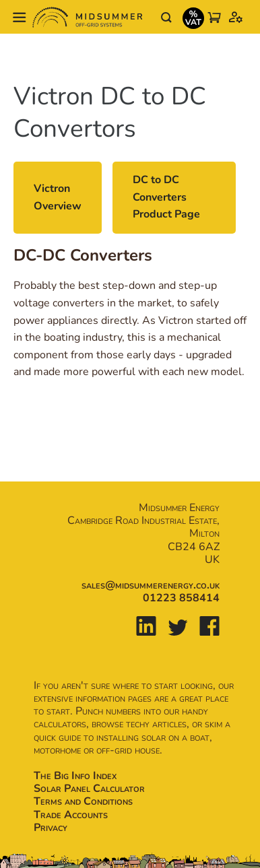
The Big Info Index (75, 776)
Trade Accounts (71, 815)
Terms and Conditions (83, 801)
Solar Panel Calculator (89, 789)
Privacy (51, 828)
